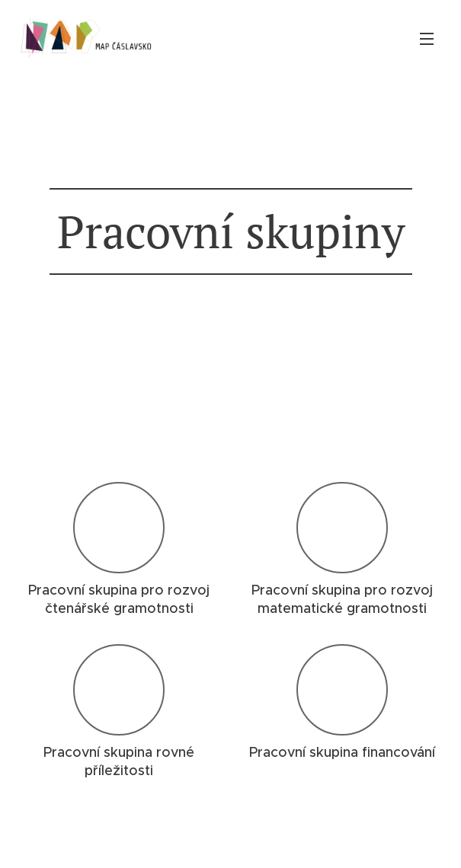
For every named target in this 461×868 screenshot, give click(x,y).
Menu (427, 39)
